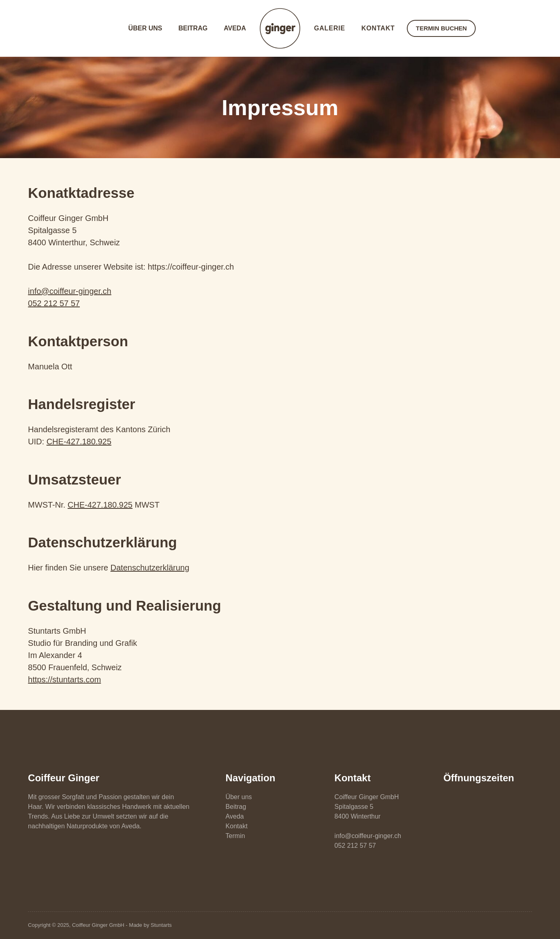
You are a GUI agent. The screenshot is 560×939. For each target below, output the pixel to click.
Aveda (235, 28)
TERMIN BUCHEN (441, 28)
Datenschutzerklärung (150, 568)
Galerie (330, 28)
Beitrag (193, 28)
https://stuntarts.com (64, 680)
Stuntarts (161, 925)
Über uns (145, 28)
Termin (235, 836)
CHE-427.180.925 (79, 442)
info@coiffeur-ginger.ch (70, 291)
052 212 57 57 (54, 303)
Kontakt (378, 28)
